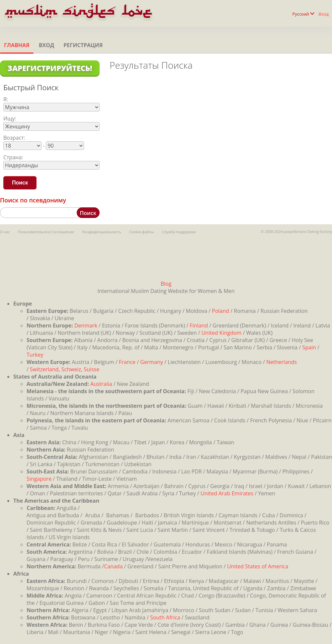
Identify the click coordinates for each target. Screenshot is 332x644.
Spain (309, 347)
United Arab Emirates (227, 493)
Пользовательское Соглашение (46, 232)
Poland (220, 311)
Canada (113, 566)
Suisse (91, 369)
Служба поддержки (179, 232)
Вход (324, 14)
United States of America (258, 566)
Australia (101, 384)
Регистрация (83, 45)
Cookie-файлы (141, 232)
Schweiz (71, 369)
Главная (17, 45)
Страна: (13, 157)
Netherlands (282, 362)
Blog (166, 284)
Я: (6, 99)
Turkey (35, 355)
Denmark (86, 325)
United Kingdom (222, 333)
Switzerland (44, 369)
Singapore (39, 479)
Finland (199, 325)
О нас (5, 232)
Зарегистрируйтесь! (50, 68)
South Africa (165, 617)
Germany (152, 362)
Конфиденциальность (102, 232)
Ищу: (10, 118)
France (127, 362)
